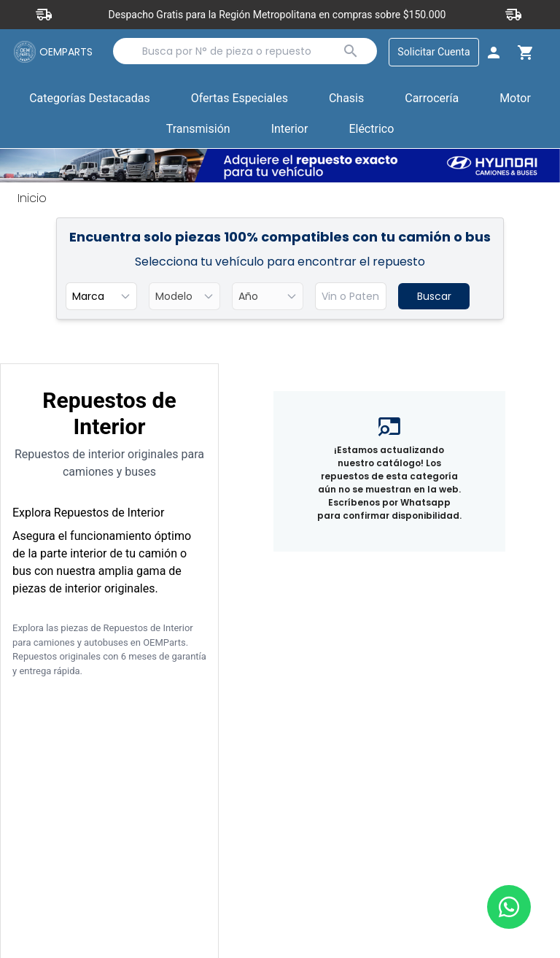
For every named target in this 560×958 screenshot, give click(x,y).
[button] (240, 100)
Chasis (346, 99)
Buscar (434, 297)
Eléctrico (371, 130)
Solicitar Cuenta (433, 52)
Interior (290, 130)
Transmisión (198, 130)
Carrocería (432, 99)
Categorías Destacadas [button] (90, 102)
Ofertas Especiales (240, 99)
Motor (515, 99)
